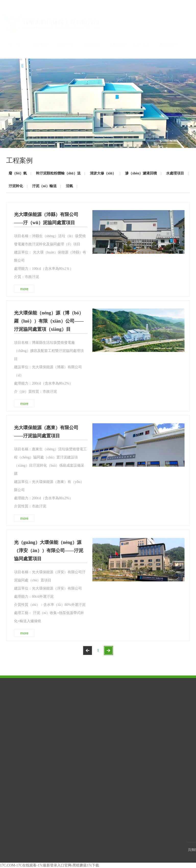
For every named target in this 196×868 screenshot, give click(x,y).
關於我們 (41, 35)
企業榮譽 (16, 704)
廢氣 (113, 704)
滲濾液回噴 (117, 729)
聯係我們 (168, 35)
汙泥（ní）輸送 (44, 186)
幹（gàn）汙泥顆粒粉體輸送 (125, 713)
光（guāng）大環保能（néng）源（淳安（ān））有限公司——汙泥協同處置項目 (49, 551)
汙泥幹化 (16, 186)
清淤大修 (116, 722)
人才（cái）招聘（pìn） (143, 37)
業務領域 (92, 35)
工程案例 (117, 35)
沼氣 (69, 186)
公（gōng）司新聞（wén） (55, 706)
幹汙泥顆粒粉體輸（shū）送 (58, 173)
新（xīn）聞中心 (56, 697)
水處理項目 (175, 173)
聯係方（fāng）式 (155, 704)
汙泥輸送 (116, 750)
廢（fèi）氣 (18, 173)
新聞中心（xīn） (66, 37)
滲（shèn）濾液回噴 (141, 173)
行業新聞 (49, 715)
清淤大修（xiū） (103, 173)
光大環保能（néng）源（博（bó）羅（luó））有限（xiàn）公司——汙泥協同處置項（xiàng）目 (49, 321)
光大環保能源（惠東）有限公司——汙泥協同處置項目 (46, 432)
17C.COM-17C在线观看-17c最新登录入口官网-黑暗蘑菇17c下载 (50, 865)
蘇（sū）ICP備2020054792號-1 (133, 850)
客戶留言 (149, 711)
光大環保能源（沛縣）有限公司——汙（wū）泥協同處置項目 (46, 219)
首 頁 (15, 35)
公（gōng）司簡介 (22, 711)
